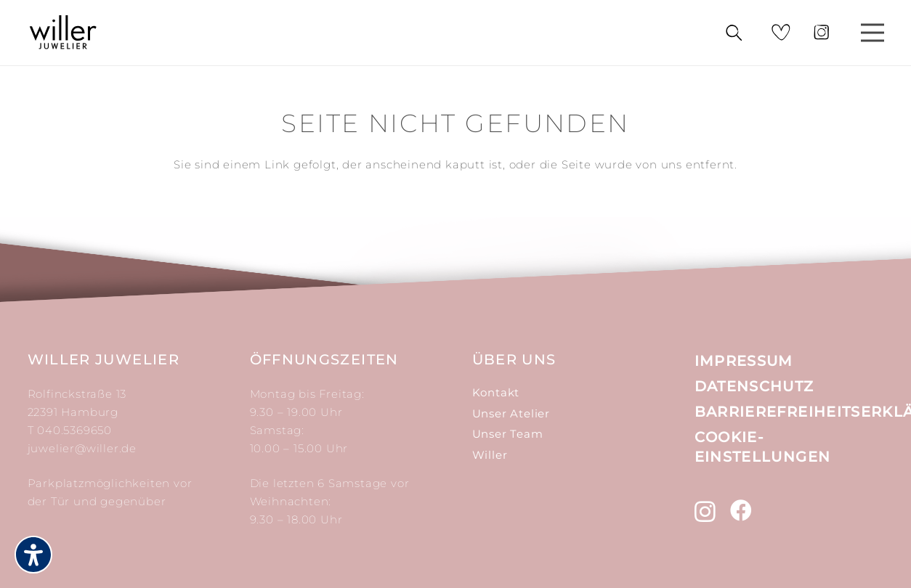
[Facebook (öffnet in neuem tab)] (741, 510)
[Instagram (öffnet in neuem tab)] (705, 511)
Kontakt (496, 392)
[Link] (64, 33)
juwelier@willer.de (82, 448)
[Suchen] (733, 33)
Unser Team (508, 434)
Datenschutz (754, 386)
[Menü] (872, 33)
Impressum (744, 361)
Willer (490, 455)
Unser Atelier (511, 413)
